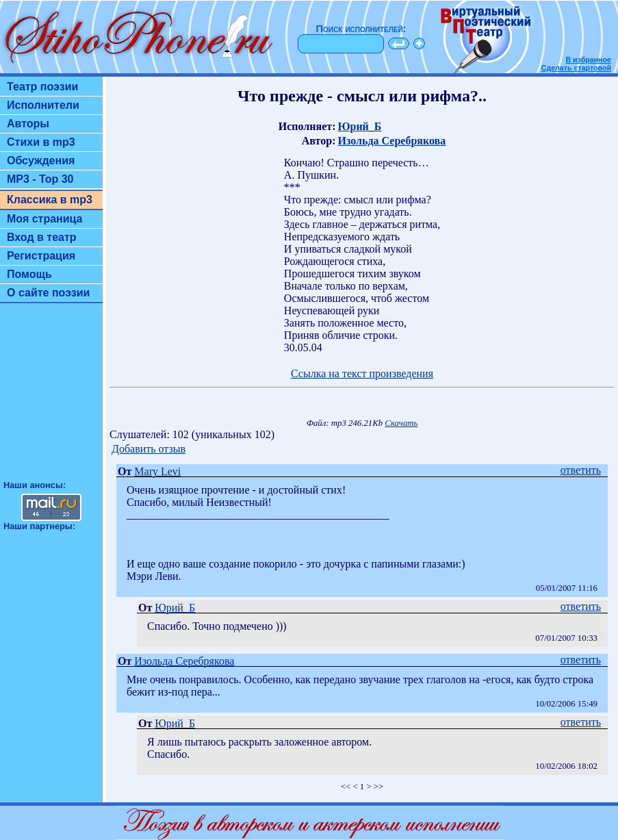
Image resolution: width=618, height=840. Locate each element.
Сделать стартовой (576, 68)
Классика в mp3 (50, 200)
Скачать (401, 423)
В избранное (588, 60)
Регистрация (41, 256)
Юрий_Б (359, 126)
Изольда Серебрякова (391, 141)
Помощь (29, 274)
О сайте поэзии (48, 293)
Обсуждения (41, 161)
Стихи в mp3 (41, 142)
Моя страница (45, 219)
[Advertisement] (51, 398)
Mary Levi (157, 471)
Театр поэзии (42, 87)
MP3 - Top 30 (40, 179)
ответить (581, 470)
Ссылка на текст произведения (362, 373)
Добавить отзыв (149, 449)
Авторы (28, 124)
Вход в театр (42, 237)
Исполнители (43, 105)
